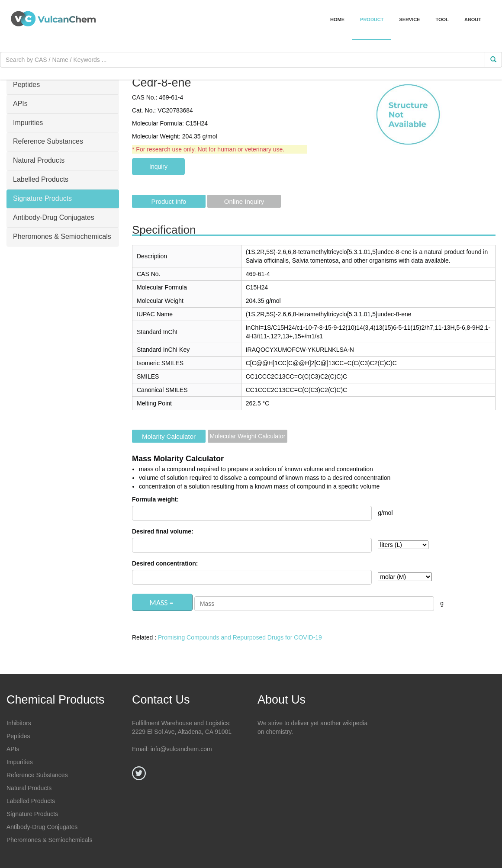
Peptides (18, 736)
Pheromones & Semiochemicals (49, 840)
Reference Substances (37, 775)
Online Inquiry (244, 201)
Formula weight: (155, 499)
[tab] (63, 85)
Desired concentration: (165, 563)
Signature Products (32, 814)
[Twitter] (139, 773)
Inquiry (158, 167)
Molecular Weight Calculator (248, 436)
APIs (13, 749)
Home (337, 19)
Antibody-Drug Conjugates (42, 827)
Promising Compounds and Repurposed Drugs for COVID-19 (240, 637)
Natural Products (29, 788)
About (473, 19)
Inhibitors (19, 723)
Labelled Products (31, 801)
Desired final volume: (163, 531)
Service (409, 19)
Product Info (169, 201)
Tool (442, 19)
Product (372, 19)
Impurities (20, 762)
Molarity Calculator (169, 436)
